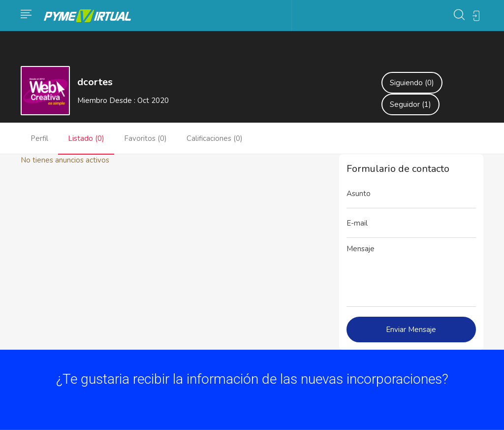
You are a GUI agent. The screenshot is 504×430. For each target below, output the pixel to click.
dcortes (95, 82)
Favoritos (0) (145, 138)
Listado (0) (86, 138)
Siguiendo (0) (412, 83)
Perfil (39, 138)
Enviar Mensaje (411, 330)
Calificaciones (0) (215, 138)
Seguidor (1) (410, 104)
